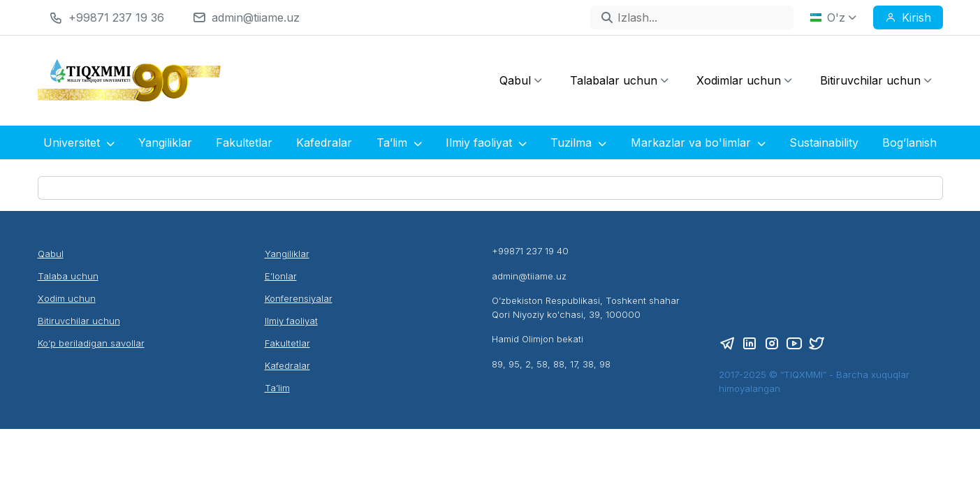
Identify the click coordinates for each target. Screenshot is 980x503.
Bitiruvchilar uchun (876, 80)
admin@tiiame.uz (256, 17)
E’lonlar (281, 276)
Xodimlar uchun (744, 80)
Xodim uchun (67, 298)
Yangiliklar (165, 143)
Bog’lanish (909, 143)
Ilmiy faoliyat (486, 143)
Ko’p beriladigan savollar (91, 343)
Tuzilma (578, 143)
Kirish (908, 17)
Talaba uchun (68, 276)
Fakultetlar (244, 143)
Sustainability (824, 143)
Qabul (521, 80)
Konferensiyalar (299, 298)
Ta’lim (399, 143)
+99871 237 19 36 (116, 17)
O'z (833, 17)
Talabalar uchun (619, 80)
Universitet (79, 143)
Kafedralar (324, 143)
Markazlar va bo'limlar (698, 143)
